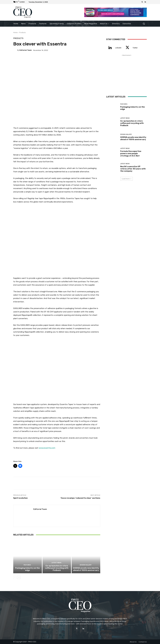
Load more (127, 179)
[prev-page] (15, 577)
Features (27, 565)
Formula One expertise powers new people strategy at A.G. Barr (131, 153)
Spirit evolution (20, 498)
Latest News (56, 563)
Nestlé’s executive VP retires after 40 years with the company (133, 169)
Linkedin (118, 48)
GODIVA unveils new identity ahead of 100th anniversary (86, 569)
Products (22, 32)
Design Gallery (86, 565)
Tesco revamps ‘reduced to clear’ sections (80, 498)
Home (15, 32)
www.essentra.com (47, 448)
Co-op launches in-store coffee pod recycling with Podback (57, 568)
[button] (144, 24)
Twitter (135, 48)
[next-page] (19, 577)
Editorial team (26, 50)
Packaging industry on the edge (27, 569)
